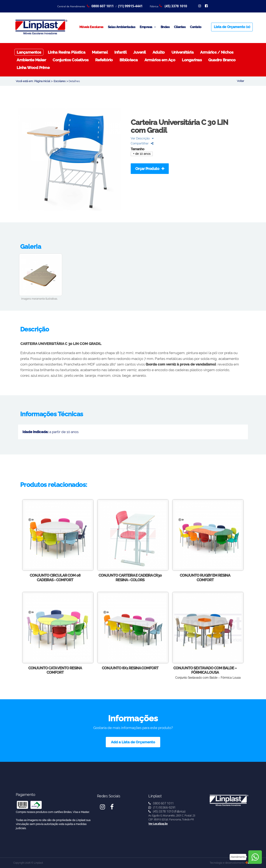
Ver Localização (158, 824)
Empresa (148, 27)
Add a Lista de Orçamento (133, 742)
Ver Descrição (142, 138)
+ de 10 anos (142, 154)
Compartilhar (142, 143)
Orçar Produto (150, 169)
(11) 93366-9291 (162, 807)
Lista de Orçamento (232, 27)
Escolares (60, 81)
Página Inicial (42, 81)
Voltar (240, 81)
